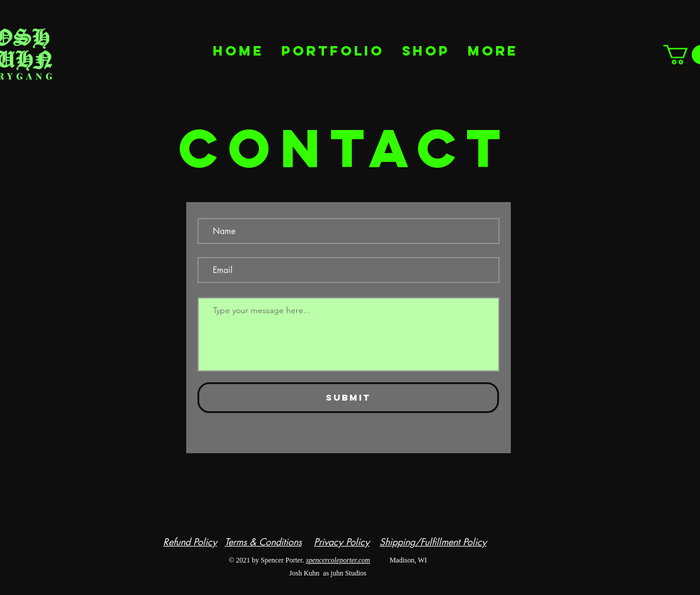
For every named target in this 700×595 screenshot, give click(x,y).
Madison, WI (398, 560)
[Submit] (348, 398)
